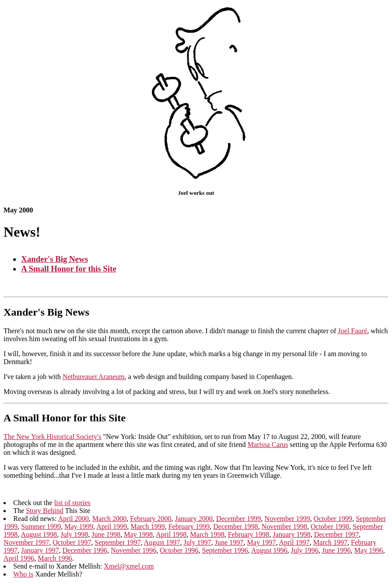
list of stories (72, 505)
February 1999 (189, 529)
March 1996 (55, 560)
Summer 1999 (41, 529)
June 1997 (229, 545)
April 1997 (294, 545)
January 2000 (194, 521)
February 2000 (151, 521)
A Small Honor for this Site (69, 269)
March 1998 (207, 537)
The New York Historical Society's (52, 437)
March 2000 (110, 521)
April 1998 (171, 537)
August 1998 (39, 537)
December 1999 (239, 521)
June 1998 (106, 537)
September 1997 (118, 545)
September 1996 (225, 552)
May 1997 (261, 545)
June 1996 (336, 552)
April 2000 (74, 521)
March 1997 (330, 545)
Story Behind (45, 513)
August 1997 (162, 545)
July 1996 (305, 552)
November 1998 (285, 529)
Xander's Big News (55, 259)
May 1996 (368, 552)
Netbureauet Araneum (94, 378)
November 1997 (26, 545)
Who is (23, 576)
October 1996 (179, 552)
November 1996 (134, 552)
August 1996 (269, 552)
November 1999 (288, 521)
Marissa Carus (268, 445)
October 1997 (72, 545)
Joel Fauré (352, 332)
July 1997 (198, 545)
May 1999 (79, 529)
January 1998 (292, 537)
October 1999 (333, 521)
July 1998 (74, 537)
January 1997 (40, 552)
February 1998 (248, 537)
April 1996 (19, 560)
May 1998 (138, 537)
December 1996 (85, 552)
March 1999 (148, 529)
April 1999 (112, 529)
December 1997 (337, 537)
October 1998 (330, 529)
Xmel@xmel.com (129, 568)
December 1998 (236, 529)
